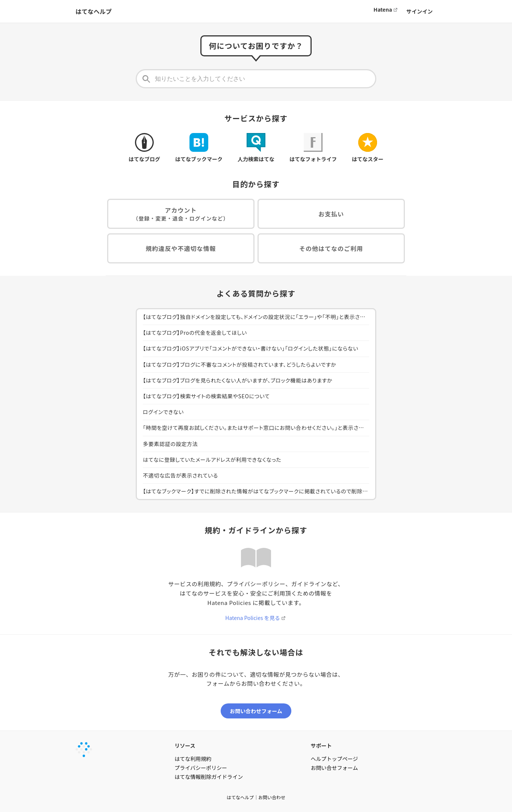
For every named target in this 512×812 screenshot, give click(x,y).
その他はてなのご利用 (331, 248)
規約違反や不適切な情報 (181, 248)
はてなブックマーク (199, 148)
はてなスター (368, 148)
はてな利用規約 (193, 759)
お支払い (331, 214)
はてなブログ (144, 148)
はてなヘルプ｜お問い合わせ (256, 797)
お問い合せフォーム (335, 768)
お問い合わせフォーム (256, 711)
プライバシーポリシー (201, 768)
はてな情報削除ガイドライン (209, 777)
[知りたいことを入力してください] (256, 79)
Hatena (383, 9)
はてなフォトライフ (313, 148)
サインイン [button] (420, 11)
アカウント (181, 214)
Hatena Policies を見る (252, 618)
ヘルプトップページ (335, 759)
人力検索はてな (256, 148)
